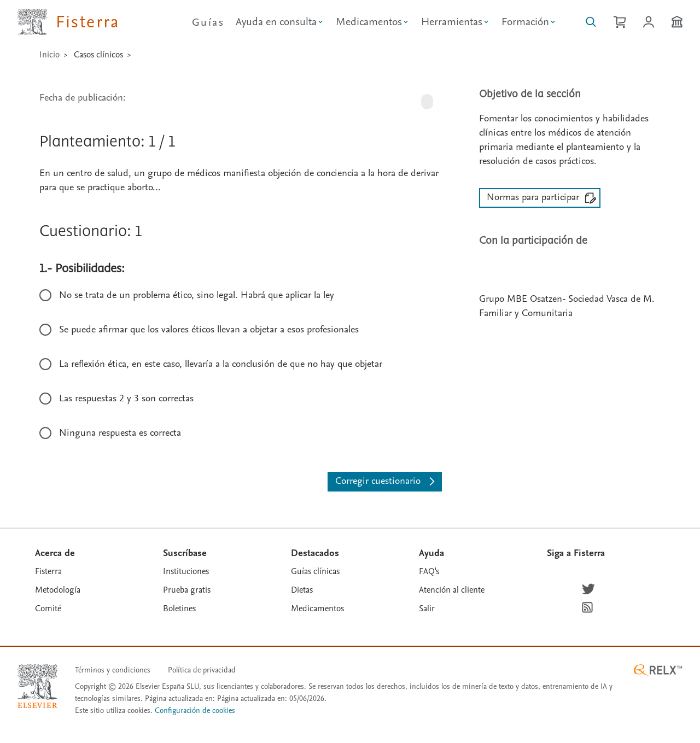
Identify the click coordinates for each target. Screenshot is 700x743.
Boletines (179, 609)
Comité (48, 609)
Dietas (302, 590)
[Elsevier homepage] (37, 686)
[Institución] (677, 22)
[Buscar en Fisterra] (591, 22)
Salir (427, 609)
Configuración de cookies (195, 711)
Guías (208, 22)
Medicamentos (317, 609)
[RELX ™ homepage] (658, 670)
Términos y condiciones (113, 670)
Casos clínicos (98, 55)
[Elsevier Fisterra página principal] (69, 22)
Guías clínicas (315, 571)
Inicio (49, 55)
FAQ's (429, 571)
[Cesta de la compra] (620, 22)
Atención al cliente (452, 590)
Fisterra (48, 571)
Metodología (58, 590)
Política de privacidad (202, 670)
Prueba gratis (187, 590)
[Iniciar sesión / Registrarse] (649, 22)
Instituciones (186, 571)
